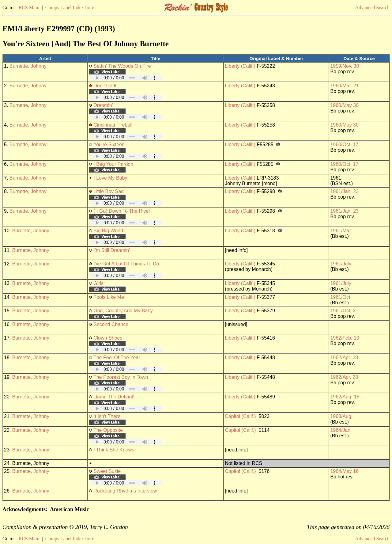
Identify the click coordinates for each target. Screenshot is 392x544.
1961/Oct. (341, 297)
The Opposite (108, 430)
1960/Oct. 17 (344, 145)
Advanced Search (372, 8)
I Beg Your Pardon (113, 164)
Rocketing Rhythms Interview (125, 491)
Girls (98, 283)
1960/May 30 (344, 105)
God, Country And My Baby (123, 311)
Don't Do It (105, 86)
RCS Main (29, 8)
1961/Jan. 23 (344, 191)
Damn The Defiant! (114, 397)
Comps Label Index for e (70, 8)
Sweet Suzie (107, 471)
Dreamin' (103, 105)
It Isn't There (107, 416)
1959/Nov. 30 (345, 66)
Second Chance (111, 324)
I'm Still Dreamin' (112, 250)
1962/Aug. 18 (345, 397)
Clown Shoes (108, 338)
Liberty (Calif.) (240, 66)
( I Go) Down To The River (122, 211)
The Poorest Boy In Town (121, 377)
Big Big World (108, 231)
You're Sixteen (109, 145)
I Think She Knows (114, 450)
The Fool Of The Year (117, 358)
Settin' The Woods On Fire (122, 66)
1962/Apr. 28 (344, 358)
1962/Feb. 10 (345, 338)
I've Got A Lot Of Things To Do (126, 264)
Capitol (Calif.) (240, 416)
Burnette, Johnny (28, 66)
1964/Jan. (341, 430)
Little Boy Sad (109, 191)
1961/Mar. (341, 231)
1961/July (341, 264)
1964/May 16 (344, 471)
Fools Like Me (109, 297)
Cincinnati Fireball (113, 125)
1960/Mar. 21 (344, 86)
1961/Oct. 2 (343, 311)
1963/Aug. (341, 416)
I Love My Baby (110, 178)
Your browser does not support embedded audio (126, 78)
